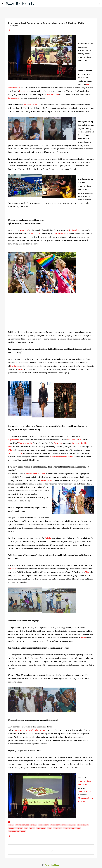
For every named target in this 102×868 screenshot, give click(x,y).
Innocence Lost (15, 98)
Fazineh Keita (53, 94)
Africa (83, 638)
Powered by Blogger (51, 865)
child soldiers (44, 825)
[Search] (39, 4)
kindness (19, 828)
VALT (10, 450)
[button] (9, 30)
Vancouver (57, 828)
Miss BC (32, 828)
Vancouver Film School (36, 474)
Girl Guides (15, 366)
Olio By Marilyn (21, 4)
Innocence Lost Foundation (61, 457)
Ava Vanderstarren (22, 825)
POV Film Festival (75, 440)
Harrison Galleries (31, 105)
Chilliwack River (61, 234)
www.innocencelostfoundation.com (30, 730)
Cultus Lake (35, 234)
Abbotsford (25, 230)
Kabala (48, 538)
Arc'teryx (58, 443)
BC (79, 230)
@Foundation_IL (85, 791)
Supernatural (14, 440)
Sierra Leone (46, 480)
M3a (87, 572)
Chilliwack (73, 230)
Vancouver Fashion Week (72, 828)
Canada (20, 369)
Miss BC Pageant (15, 453)
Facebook (23, 91)
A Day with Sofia (25, 443)
